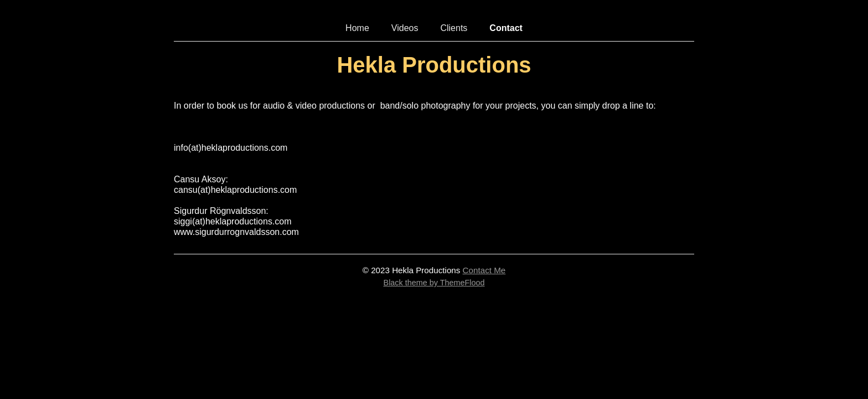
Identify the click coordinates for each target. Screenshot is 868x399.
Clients (454, 28)
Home (357, 28)
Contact (506, 28)
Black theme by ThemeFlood (434, 283)
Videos (405, 28)
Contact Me (484, 270)
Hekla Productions (434, 65)
